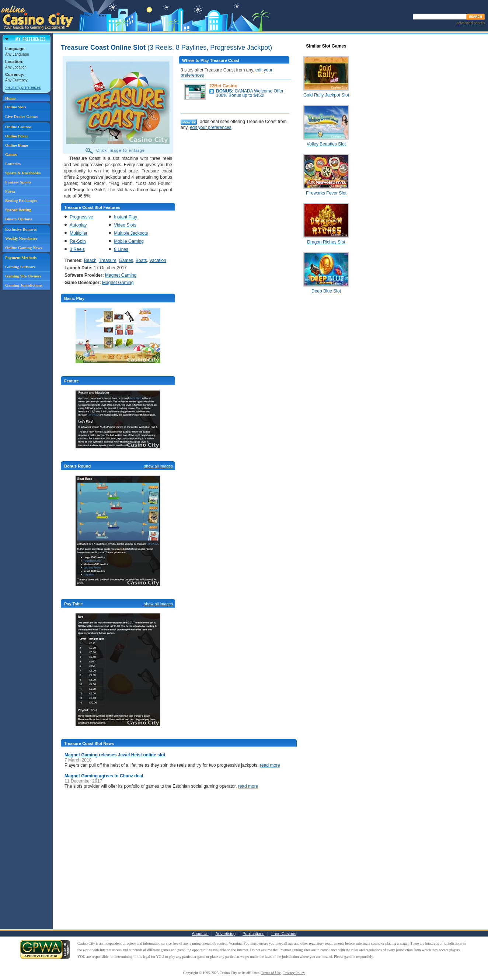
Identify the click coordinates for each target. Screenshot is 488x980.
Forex (10, 191)
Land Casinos (284, 934)
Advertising (226, 934)
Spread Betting (18, 210)
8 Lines (121, 249)
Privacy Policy (294, 973)
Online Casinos (18, 127)
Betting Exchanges (21, 200)
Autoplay (78, 225)
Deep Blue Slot (326, 291)
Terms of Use (271, 973)
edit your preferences (211, 127)
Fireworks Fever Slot (326, 193)
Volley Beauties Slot (326, 144)
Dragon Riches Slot (326, 242)
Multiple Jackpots (131, 233)
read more (270, 765)
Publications (253, 934)
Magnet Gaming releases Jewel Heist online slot (115, 755)
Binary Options (18, 219)
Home (10, 98)
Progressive (81, 217)
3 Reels (77, 249)
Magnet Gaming (121, 275)
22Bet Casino (223, 86)
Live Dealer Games (22, 116)
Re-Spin (78, 241)
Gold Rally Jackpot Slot (326, 95)
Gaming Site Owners (23, 276)
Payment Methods (21, 258)
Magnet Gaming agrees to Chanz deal (104, 776)
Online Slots (16, 107)
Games (11, 154)
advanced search (471, 23)
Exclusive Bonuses (21, 229)
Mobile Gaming (129, 241)
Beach (90, 260)
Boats (141, 260)
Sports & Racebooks (23, 173)
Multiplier (79, 233)
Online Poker (17, 136)
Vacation (158, 260)
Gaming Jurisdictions (24, 285)
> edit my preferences (23, 87)
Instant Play (126, 217)
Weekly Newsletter (21, 238)
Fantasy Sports (18, 182)
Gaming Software (20, 267)
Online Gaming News (24, 248)
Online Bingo (17, 145)
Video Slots (125, 225)
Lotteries (13, 164)
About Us (200, 934)
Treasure (108, 260)
